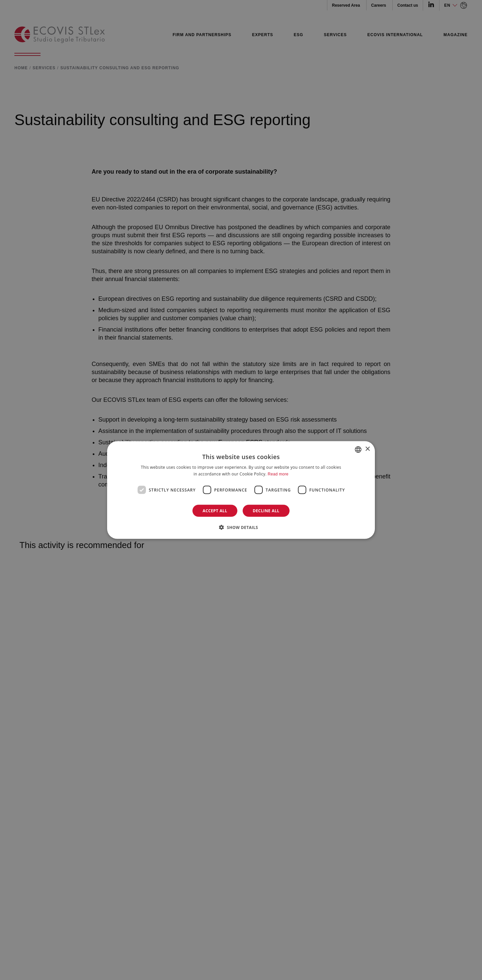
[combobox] (358, 449)
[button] (241, 527)
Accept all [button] (215, 511)
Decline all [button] (266, 511)
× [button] (367, 449)
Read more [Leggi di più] (278, 474)
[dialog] (241, 490)
